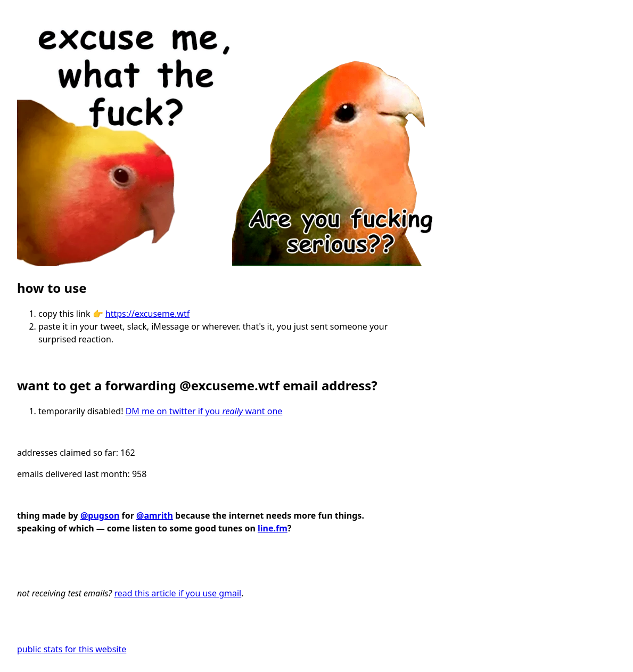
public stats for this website (72, 649)
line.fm (273, 528)
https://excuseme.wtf (147, 314)
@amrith (155, 515)
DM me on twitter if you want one (204, 411)
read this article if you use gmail (178, 593)
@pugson (100, 515)
